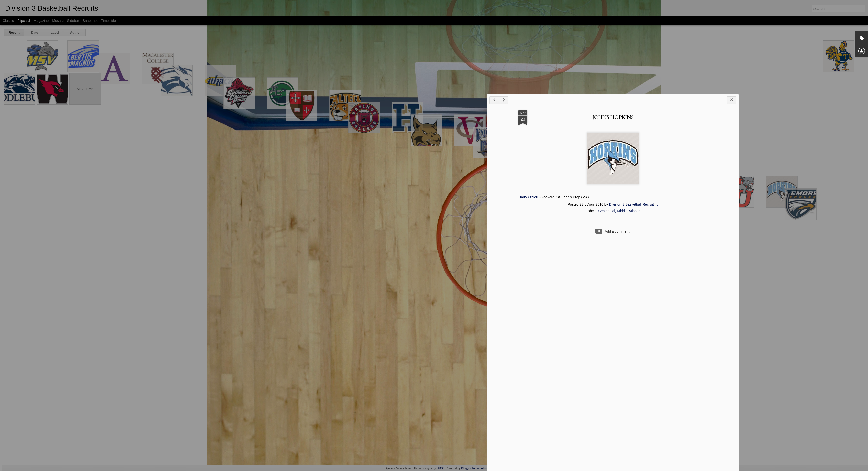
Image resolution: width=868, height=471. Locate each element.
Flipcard (24, 21)
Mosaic (58, 21)
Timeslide (108, 21)
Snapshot (90, 21)
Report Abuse (481, 468)
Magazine (41, 21)
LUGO (440, 468)
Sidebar (73, 21)
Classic (8, 21)
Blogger (466, 468)
